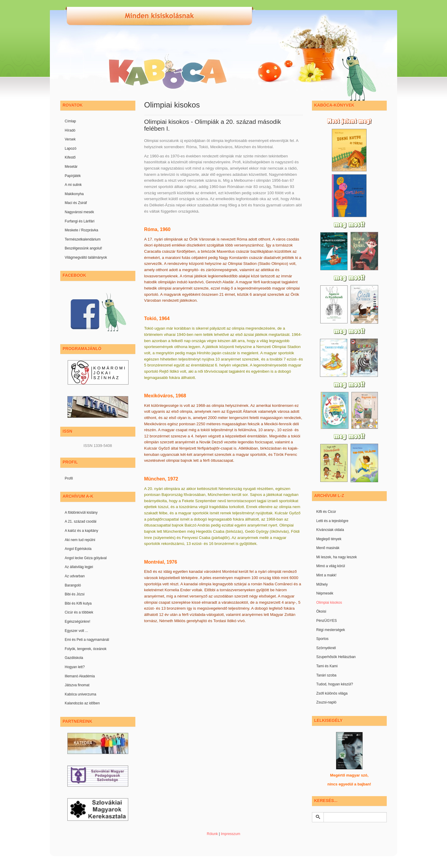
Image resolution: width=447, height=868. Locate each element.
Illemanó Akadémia (80, 676)
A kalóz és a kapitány (81, 531)
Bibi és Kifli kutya (78, 603)
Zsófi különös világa (332, 693)
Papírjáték (73, 176)
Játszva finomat (77, 685)
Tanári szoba (326, 675)
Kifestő (70, 157)
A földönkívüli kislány (81, 513)
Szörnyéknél (326, 648)
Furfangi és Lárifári (80, 221)
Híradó (70, 130)
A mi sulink (73, 185)
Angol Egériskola (78, 549)
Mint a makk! (326, 575)
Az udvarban (75, 576)
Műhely (322, 584)
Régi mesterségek (331, 630)
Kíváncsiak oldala (330, 530)
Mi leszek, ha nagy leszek (337, 557)
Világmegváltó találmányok (86, 257)
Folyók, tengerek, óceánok (86, 649)
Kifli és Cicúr (326, 512)
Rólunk (212, 834)
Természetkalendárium (83, 239)
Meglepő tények (329, 539)
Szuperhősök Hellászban (336, 657)
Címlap (70, 121)
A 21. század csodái (81, 521)
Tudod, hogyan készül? (335, 684)
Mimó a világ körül (331, 566)
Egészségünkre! (77, 622)
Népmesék (325, 593)
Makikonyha (74, 194)
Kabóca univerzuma (80, 694)
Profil (69, 478)
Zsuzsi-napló (326, 702)
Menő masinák (328, 548)
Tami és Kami (327, 666)
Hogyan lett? (75, 667)
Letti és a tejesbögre (332, 521)
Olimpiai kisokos (329, 603)
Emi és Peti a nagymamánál (87, 640)
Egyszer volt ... (76, 631)
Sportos (322, 639)
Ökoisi (321, 611)
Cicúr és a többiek (79, 612)
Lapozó (70, 148)
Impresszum (230, 834)
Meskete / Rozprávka (81, 230)
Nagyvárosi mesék (79, 212)
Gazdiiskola (74, 658)
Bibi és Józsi (75, 594)
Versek (70, 139)
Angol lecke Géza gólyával (86, 558)
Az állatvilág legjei (79, 567)
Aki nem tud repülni (80, 540)
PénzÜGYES (327, 621)
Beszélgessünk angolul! (83, 248)
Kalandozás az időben (82, 703)
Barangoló (73, 585)
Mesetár (71, 167)
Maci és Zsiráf (76, 203)
